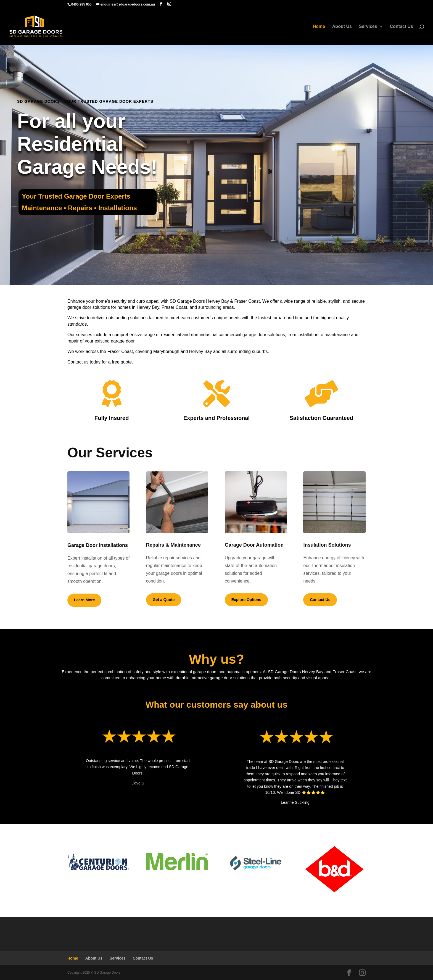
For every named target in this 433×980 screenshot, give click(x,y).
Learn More (84, 600)
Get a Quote (164, 600)
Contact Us (402, 27)
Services (368, 27)
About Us (342, 27)
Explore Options (246, 600)
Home (319, 27)
